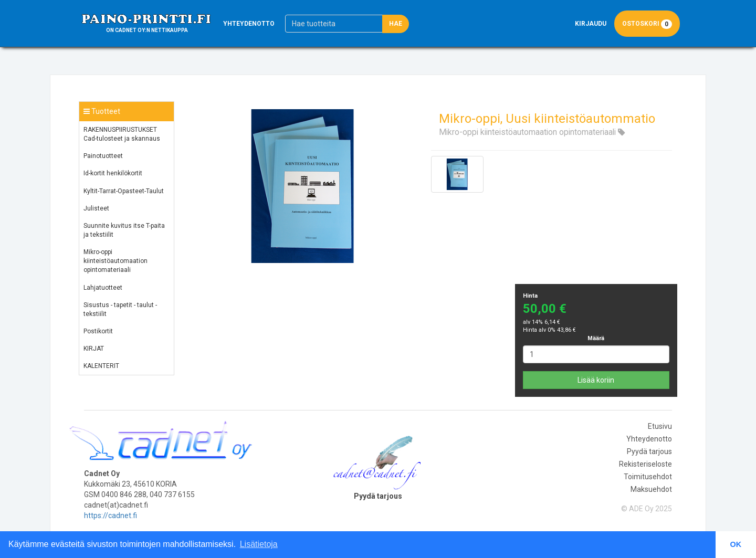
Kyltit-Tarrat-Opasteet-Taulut (124, 191)
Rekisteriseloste (645, 464)
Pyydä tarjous (649, 451)
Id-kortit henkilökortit (113, 173)
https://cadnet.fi (111, 515)
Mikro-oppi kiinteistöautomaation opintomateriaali (115, 261)
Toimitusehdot (648, 477)
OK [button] (736, 544)
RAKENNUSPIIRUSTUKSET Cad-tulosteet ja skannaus (122, 134)
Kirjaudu (591, 24)
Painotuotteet (103, 156)
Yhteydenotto (249, 24)
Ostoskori (647, 24)
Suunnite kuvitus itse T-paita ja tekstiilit (124, 230)
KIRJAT (94, 349)
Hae (396, 24)
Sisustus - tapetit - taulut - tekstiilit (120, 309)
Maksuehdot (651, 489)
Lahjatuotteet (103, 288)
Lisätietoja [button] (259, 544)
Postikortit (98, 331)
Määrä (596, 338)
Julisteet (96, 208)
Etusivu (660, 426)
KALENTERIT (101, 366)
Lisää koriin (596, 380)
